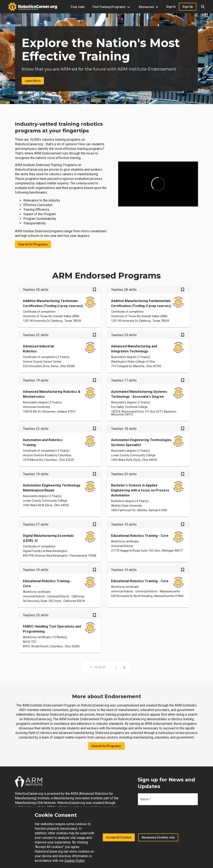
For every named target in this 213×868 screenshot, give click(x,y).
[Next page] (124, 667)
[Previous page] (116, 667)
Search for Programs (33, 244)
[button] (203, 7)
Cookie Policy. (75, 861)
